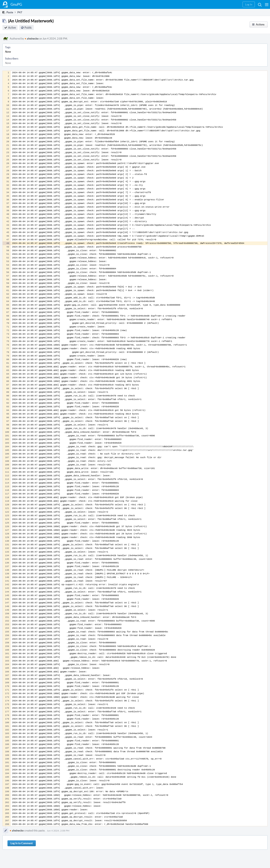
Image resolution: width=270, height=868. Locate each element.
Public (28, 28)
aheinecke (32, 39)
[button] (267, 4)
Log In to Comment (22, 843)
